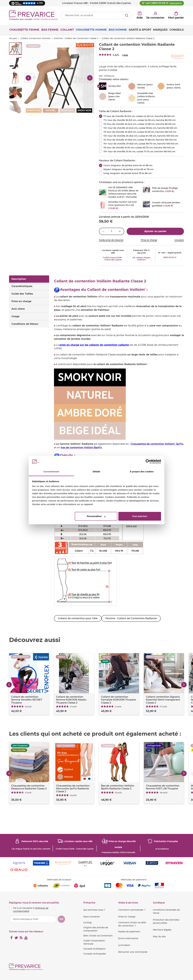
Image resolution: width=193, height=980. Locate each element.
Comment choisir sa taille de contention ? (132, 924)
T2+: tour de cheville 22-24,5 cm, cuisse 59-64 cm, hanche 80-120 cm (140, 128)
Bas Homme (118, 30)
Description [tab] (19, 279)
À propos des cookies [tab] (142, 472)
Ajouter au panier (155, 231)
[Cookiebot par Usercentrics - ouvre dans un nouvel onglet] (148, 462)
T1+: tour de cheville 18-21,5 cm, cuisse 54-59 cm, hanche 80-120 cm (140, 120)
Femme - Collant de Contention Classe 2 (76, 38)
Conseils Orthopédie (95, 954)
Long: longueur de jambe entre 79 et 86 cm (128, 173)
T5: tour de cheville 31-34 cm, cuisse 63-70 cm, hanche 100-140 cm (139, 148)
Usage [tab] (15, 316)
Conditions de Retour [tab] (25, 324)
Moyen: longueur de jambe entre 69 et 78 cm (128, 169)
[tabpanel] (119, 450)
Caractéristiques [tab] (22, 286)
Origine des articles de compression (96, 929)
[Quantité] (112, 231)
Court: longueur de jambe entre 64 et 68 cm (128, 165)
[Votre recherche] (96, 15)
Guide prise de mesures (111, 240)
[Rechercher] (127, 15)
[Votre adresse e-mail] (33, 919)
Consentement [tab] (51, 472)
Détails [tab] (96, 472)
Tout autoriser (140, 516)
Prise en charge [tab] (21, 301)
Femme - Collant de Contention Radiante (132, 618)
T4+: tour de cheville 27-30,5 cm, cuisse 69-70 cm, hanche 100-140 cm (141, 144)
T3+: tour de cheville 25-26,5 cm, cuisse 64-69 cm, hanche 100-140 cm (141, 136)
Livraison (179, 240)
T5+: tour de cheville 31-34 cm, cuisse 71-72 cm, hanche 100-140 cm (139, 152)
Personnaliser (96, 516)
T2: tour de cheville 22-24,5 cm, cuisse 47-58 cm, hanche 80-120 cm (140, 124)
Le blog (87, 923)
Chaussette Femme (24, 30)
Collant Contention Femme (36, 38)
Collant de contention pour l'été (78, 618)
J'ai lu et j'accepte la (31, 910)
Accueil (13, 38)
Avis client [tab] (18, 309)
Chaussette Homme (91, 30)
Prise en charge (149, 240)
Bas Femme (50, 30)
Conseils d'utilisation (95, 949)
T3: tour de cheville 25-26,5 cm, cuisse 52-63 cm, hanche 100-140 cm (140, 132)
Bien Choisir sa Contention (98, 936)
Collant (67, 30)
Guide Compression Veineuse (94, 942)
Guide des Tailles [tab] (22, 294)
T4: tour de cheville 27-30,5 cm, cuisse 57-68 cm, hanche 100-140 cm (140, 140)
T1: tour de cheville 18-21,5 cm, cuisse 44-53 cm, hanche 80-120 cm (139, 116)
